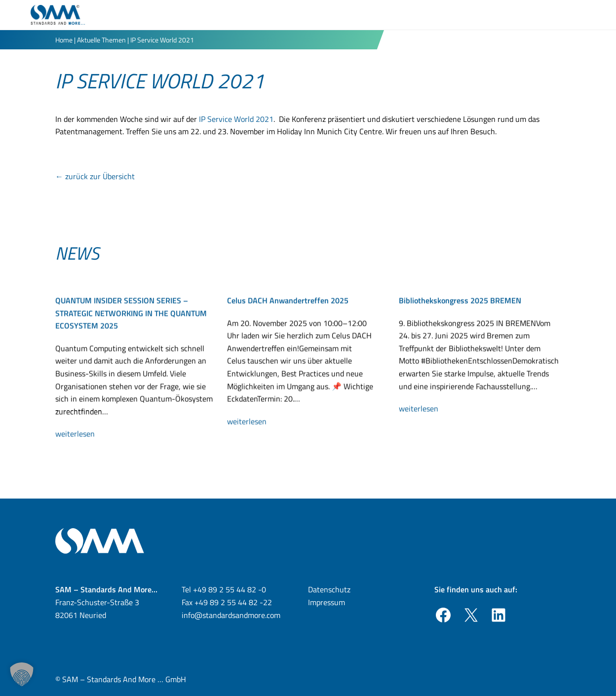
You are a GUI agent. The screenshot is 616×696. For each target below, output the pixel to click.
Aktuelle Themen (101, 40)
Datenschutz (329, 589)
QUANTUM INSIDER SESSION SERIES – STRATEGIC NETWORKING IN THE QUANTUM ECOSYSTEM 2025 (131, 315)
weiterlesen (79, 436)
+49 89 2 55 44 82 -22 (233, 602)
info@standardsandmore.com (231, 615)
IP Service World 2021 (236, 119)
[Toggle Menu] (579, 15)
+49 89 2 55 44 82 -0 (230, 589)
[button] (22, 674)
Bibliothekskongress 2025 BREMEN (460, 303)
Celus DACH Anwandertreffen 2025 (288, 303)
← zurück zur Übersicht (95, 176)
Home (64, 40)
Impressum (327, 602)
